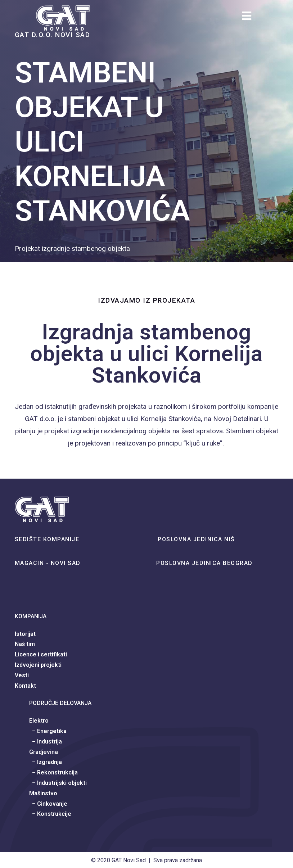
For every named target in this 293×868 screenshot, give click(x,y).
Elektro (39, 721)
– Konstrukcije (50, 814)
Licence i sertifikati (41, 654)
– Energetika (48, 731)
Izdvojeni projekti (38, 665)
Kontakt (25, 686)
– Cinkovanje (48, 804)
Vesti (22, 675)
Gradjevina (44, 752)
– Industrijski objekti (58, 783)
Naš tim (25, 644)
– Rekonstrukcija (53, 772)
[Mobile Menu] (249, 18)
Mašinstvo (43, 793)
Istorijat (25, 634)
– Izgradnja (46, 762)
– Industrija (46, 742)
